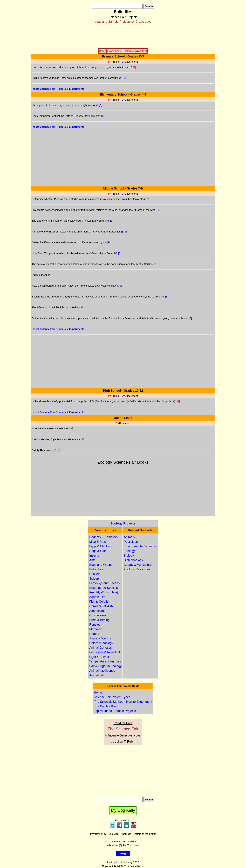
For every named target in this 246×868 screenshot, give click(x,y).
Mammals (96, 629)
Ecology (129, 551)
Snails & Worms (100, 638)
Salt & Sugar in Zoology (105, 666)
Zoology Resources (137, 569)
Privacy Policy (98, 834)
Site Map (114, 834)
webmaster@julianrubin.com (123, 845)
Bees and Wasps (101, 565)
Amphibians (97, 611)
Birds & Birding (99, 620)
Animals (129, 537)
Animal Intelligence (102, 671)
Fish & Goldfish (100, 602)
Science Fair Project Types (112, 697)
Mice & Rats (97, 542)
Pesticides (131, 542)
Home (98, 692)
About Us (126, 834)
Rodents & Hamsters (103, 537)
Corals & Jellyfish (101, 606)
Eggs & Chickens (101, 546)
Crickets (95, 574)
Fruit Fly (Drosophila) (104, 592)
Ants (92, 560)
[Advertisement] (123, 36)
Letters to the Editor (145, 834)
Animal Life (97, 675)
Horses (94, 634)
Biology (129, 556)
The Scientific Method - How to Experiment (123, 702)
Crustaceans (98, 615)
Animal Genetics (100, 648)
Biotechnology (134, 560)
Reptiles (95, 625)
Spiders (94, 579)
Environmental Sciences (140, 546)
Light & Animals (100, 657)
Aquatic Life (97, 597)
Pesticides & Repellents (105, 652)
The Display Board (106, 706)
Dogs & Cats (98, 551)
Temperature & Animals (105, 661)
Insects (94, 556)
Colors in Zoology (101, 643)
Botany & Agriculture (138, 565)
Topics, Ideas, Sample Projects (115, 711)
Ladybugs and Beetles (104, 583)
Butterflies (96, 569)
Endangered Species (103, 588)
